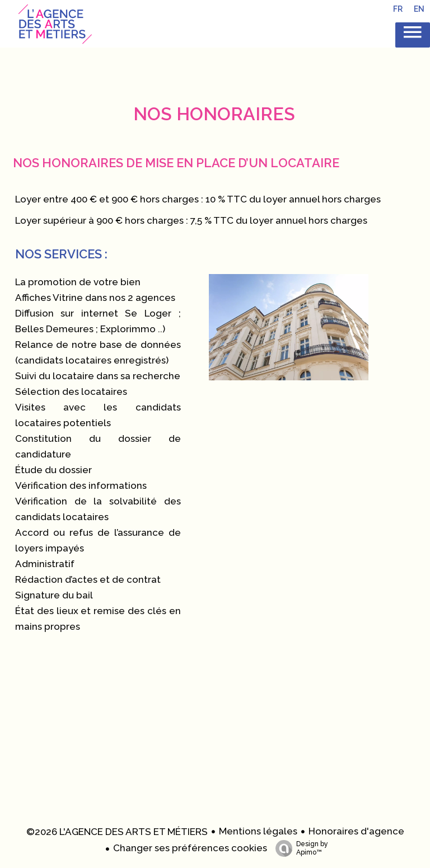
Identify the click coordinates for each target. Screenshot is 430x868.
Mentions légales (258, 831)
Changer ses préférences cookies (190, 848)
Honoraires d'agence (356, 831)
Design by (299, 848)
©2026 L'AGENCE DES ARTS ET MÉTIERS (117, 832)
